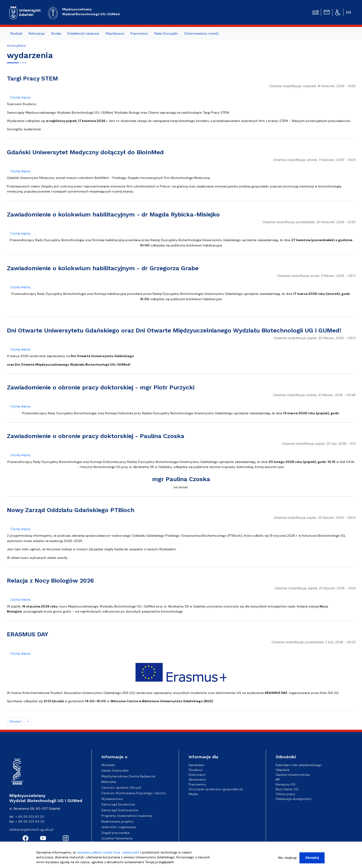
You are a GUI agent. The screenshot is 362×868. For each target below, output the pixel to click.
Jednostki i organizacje (119, 827)
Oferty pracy (285, 794)
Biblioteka (109, 782)
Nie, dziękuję (287, 858)
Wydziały (108, 765)
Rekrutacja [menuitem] (37, 33)
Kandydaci (196, 765)
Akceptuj (312, 858)
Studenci (195, 770)
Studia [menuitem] (56, 33)
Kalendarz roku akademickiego (299, 765)
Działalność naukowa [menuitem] (83, 33)
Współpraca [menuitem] (115, 33)
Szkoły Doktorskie (115, 770)
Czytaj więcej (20, 97)
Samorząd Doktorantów (120, 810)
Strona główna (16, 46)
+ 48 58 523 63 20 (30, 817)
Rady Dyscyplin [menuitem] (166, 33)
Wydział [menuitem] (16, 33)
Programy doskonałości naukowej (127, 816)
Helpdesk (283, 770)
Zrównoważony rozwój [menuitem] (201, 33)
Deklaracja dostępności (294, 799)
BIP (278, 779)
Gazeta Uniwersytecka (293, 775)
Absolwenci (197, 779)
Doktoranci (197, 775)
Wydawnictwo (112, 799)
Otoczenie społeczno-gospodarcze (216, 789)
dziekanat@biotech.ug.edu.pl (31, 829)
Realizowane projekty (118, 821)
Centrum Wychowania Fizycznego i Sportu (134, 793)
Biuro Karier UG (287, 789)
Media (193, 794)
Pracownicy (197, 784)
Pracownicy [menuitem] (139, 33)
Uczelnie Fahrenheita (117, 838)
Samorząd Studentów (118, 804)
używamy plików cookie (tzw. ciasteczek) (108, 853)
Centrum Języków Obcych (121, 788)
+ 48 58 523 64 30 (30, 821)
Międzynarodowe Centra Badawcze (128, 776)
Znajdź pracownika (115, 833)
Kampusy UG (285, 784)
